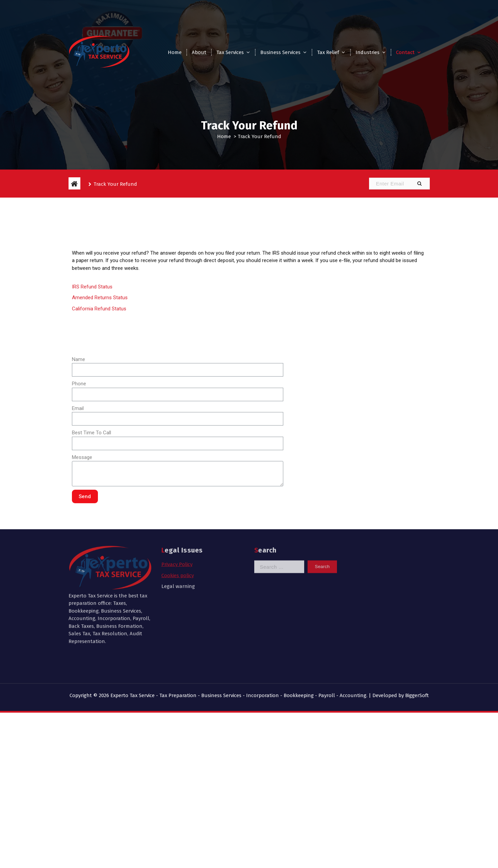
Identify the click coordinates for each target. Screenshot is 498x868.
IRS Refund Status (92, 383)
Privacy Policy (177, 508)
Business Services (280, 52)
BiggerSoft (417, 695)
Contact (405, 52)
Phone (79, 481)
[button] (419, 184)
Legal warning (178, 530)
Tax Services (230, 52)
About (199, 52)
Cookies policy (178, 519)
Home (175, 52)
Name (78, 456)
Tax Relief (328, 52)
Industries (368, 52)
